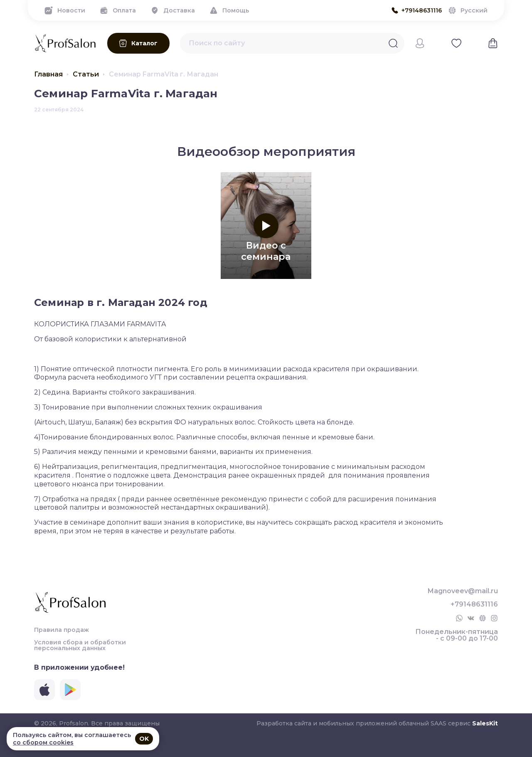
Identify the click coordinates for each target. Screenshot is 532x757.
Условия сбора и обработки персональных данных (80, 645)
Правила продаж (62, 630)
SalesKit (485, 723)
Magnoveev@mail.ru (463, 591)
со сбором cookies (43, 742)
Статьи (86, 74)
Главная (48, 74)
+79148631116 (474, 604)
